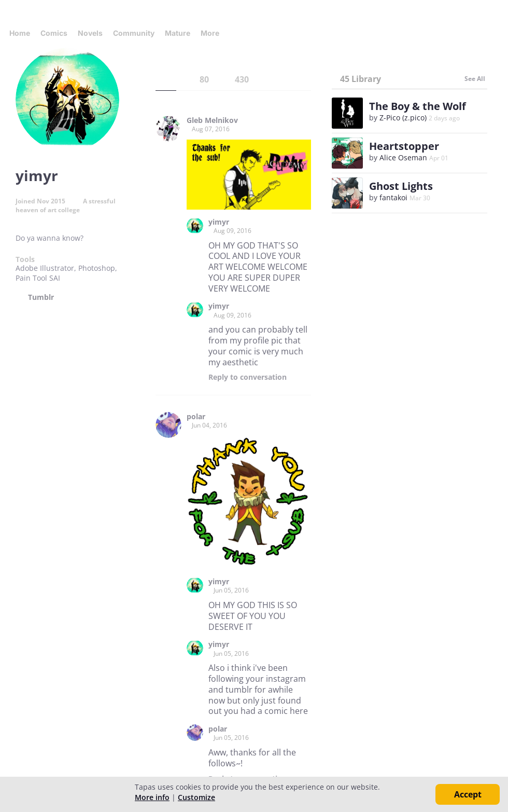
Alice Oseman (403, 157)
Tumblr (41, 297)
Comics (54, 33)
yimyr (219, 222)
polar (196, 417)
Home (20, 33)
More (213, 33)
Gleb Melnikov (212, 120)
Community (134, 33)
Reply (248, 377)
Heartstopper (404, 146)
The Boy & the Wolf (418, 106)
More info (152, 797)
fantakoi (393, 197)
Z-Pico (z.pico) (403, 118)
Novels (90, 33)
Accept (468, 794)
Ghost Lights (401, 186)
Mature (178, 33)
